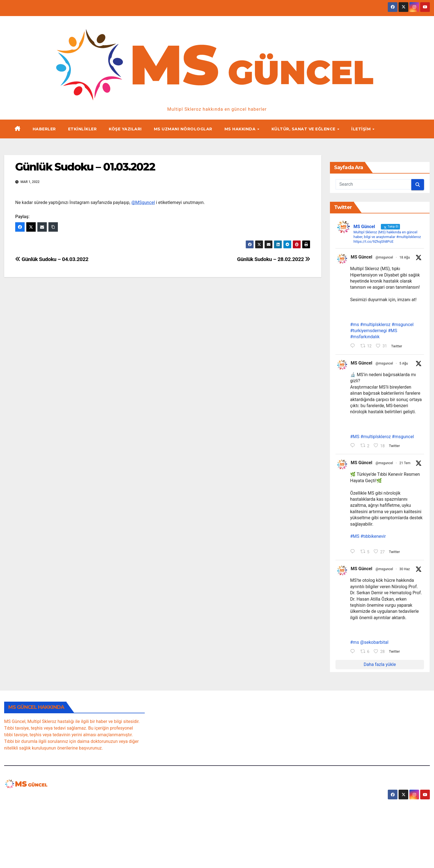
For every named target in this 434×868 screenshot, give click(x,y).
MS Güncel (361, 257)
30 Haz (405, 570)
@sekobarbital (374, 644)
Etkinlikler (82, 129)
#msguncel (403, 325)
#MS (393, 331)
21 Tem (405, 464)
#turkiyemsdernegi (369, 331)
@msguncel (384, 257)
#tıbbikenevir (373, 538)
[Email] (42, 227)
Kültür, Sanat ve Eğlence (304, 129)
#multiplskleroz (375, 325)
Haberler (44, 129)
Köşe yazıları (125, 129)
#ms (355, 325)
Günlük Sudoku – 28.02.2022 (274, 259)
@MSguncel (143, 202)
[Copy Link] (53, 227)
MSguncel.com (38, 799)
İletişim (362, 129)
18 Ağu (405, 257)
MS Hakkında (241, 129)
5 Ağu (404, 364)
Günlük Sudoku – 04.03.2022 (52, 259)
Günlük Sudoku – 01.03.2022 (85, 167)
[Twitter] (31, 227)
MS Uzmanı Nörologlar (183, 129)
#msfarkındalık (365, 337)
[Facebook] (20, 227)
